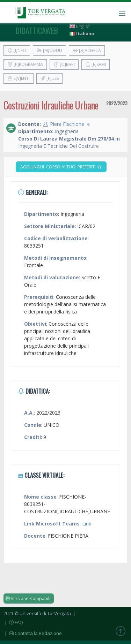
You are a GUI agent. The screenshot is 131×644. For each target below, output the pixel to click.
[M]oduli (49, 50)
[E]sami (96, 64)
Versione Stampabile (29, 598)
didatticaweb (37, 30)
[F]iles (49, 78)
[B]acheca (87, 50)
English (80, 26)
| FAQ (13, 622)
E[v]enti (19, 78)
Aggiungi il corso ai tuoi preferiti (61, 167)
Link (87, 524)
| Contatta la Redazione (33, 633)
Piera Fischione (67, 124)
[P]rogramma (25, 64)
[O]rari (64, 64)
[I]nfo (17, 50)
